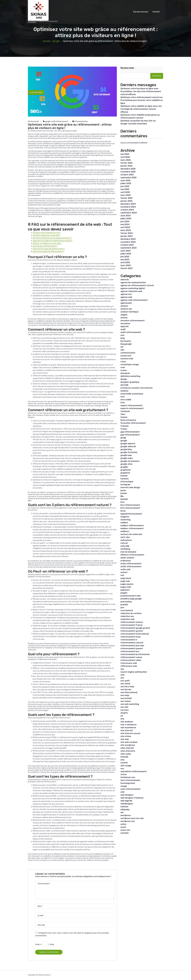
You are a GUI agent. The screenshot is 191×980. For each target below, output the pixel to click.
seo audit (125, 681)
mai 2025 (125, 189)
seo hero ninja (127, 687)
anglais (124, 315)
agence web (126, 297)
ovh (122, 575)
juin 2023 (125, 257)
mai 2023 (125, 260)
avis (122, 335)
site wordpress (128, 745)
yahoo (123, 824)
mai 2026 (125, 154)
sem (122, 675)
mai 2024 (125, 224)
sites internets (128, 751)
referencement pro (130, 651)
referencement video (131, 660)
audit (123, 329)
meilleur (124, 523)
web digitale (126, 801)
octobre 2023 (127, 245)
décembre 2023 (128, 239)
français (125, 426)
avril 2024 (125, 227)
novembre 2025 (128, 172)
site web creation (129, 742)
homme (124, 476)
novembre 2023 (128, 242)
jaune (123, 490)
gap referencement (130, 435)
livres (123, 511)
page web (125, 581)
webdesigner (127, 804)
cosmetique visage (130, 364)
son (122, 769)
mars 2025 (126, 195)
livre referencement (130, 508)
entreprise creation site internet (136, 388)
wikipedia (125, 810)
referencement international (135, 634)
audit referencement (131, 332)
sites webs (126, 754)
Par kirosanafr (33, 121)
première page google (131, 599)
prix (122, 607)
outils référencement (131, 564)
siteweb (124, 757)
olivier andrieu (127, 558)
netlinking (125, 549)
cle (122, 347)
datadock (125, 373)
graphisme (126, 470)
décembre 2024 (128, 204)
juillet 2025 (126, 183)
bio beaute (126, 341)
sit (122, 716)
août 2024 (126, 216)
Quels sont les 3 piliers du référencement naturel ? (53, 241)
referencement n (129, 640)
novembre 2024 (128, 207)
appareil (124, 326)
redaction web (127, 619)
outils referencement (60, 121)
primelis (124, 605)
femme (124, 417)
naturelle (125, 546)
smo (122, 760)
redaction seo (127, 616)
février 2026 (127, 163)
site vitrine (126, 736)
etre (123, 397)
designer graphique (130, 382)
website (124, 807)
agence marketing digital (133, 288)
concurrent (126, 356)
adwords (125, 280)
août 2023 (125, 251)
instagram (125, 485)
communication (128, 353)
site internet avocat (130, 733)
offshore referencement (132, 555)
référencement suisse (131, 657)
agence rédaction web (131, 291)
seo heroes (126, 689)
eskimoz (124, 391)
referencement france (131, 625)
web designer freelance (132, 798)
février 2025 (127, 198)
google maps (127, 458)
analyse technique (129, 312)
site (122, 719)
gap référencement (130, 432)
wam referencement (130, 789)
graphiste (125, 473)
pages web (126, 587)
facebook (125, 411)
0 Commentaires (80, 121)
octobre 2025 (127, 175)
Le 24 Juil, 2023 (36, 93)
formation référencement (133, 423)
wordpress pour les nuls (132, 818)
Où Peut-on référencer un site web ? (47, 243)
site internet (127, 730)
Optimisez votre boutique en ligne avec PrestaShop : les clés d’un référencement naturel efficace (141, 91)
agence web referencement (134, 300)
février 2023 (127, 268)
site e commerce (129, 725)
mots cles (125, 537)
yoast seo (125, 830)
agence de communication (133, 282)
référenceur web (129, 666)
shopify (124, 713)
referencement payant (132, 648)
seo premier (126, 698)
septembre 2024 (129, 213)
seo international (129, 692)
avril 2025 (125, 192)
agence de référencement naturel (137, 285)
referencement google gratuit (135, 628)
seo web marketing (130, 704)
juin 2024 (125, 221)
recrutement (127, 610)
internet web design (130, 487)
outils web (125, 569)
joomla (124, 493)
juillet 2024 (126, 219)
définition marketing (130, 376)
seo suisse (126, 701)
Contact (156, 12)
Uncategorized (128, 783)
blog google (126, 344)
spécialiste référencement (134, 771)
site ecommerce (128, 728)
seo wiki (124, 707)
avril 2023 (125, 262)
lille (122, 496)
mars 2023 (126, 265)
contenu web (127, 359)
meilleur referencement (132, 528)
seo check (125, 684)
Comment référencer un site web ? (47, 235)
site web (125, 739)
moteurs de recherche (131, 534)
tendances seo (128, 777)
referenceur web (129, 663)
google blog (126, 449)
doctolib (124, 385)
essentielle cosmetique (132, 394)
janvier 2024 (127, 236)
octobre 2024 (127, 210)
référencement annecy (132, 622)
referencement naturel (132, 643)
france (124, 429)
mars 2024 (126, 230)
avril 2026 (125, 157)
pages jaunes (127, 584)
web (122, 792)
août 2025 (125, 180)
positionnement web (130, 596)
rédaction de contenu (131, 613)
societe (124, 763)
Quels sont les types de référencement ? (49, 249)
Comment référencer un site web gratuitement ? (52, 238)
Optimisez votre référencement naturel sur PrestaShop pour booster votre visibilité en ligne (142, 100)
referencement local (130, 637)
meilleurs (125, 531)
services (125, 710)
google (56, 41)
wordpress (126, 815)
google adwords (128, 446)
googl (123, 438)
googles (124, 467)
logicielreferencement (131, 514)
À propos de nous (141, 12)
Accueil (47, 41)
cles (122, 350)
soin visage (126, 766)
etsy (123, 403)
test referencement (130, 780)
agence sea (126, 294)
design (124, 379)
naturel (124, 543)
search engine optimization (134, 672)
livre (123, 502)
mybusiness (126, 540)
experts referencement (132, 408)
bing (123, 338)
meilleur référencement (132, 526)
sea (122, 669)
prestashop (126, 602)
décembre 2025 (128, 169)
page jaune (126, 578)
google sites (126, 464)
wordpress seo (128, 821)
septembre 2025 (129, 178)
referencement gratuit (132, 631)
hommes (125, 479)
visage (124, 786)
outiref (124, 572)
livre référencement (130, 505)
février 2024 (127, 233)
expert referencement (131, 405)
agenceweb (126, 303)
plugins (124, 593)
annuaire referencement (133, 321)
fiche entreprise (128, 420)
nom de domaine (128, 552)
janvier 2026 (127, 166)
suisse (124, 774)
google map (126, 455)
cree (123, 367)
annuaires (125, 323)
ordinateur (126, 561)
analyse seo (126, 309)
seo (122, 678)
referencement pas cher (132, 646)
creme (124, 370)
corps (123, 362)
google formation (129, 452)
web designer (127, 795)
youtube (125, 833)
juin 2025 (125, 186)
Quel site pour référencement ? (45, 246)
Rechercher (127, 68)
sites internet (127, 748)
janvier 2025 (126, 201)
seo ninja (125, 695)
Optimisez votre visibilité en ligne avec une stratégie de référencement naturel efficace (141, 109)
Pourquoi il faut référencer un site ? (47, 233)
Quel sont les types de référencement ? (48, 251)
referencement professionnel (135, 654)
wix (122, 812)
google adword (128, 444)
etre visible (126, 400)
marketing (125, 520)
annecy (124, 318)
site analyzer (127, 722)
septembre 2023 (129, 248)
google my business (130, 461)
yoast (123, 827)
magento (125, 517)
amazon (124, 306)
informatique (127, 482)
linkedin (124, 499)
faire (123, 414)
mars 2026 (126, 160)
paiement (125, 590)
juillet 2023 (126, 254)
